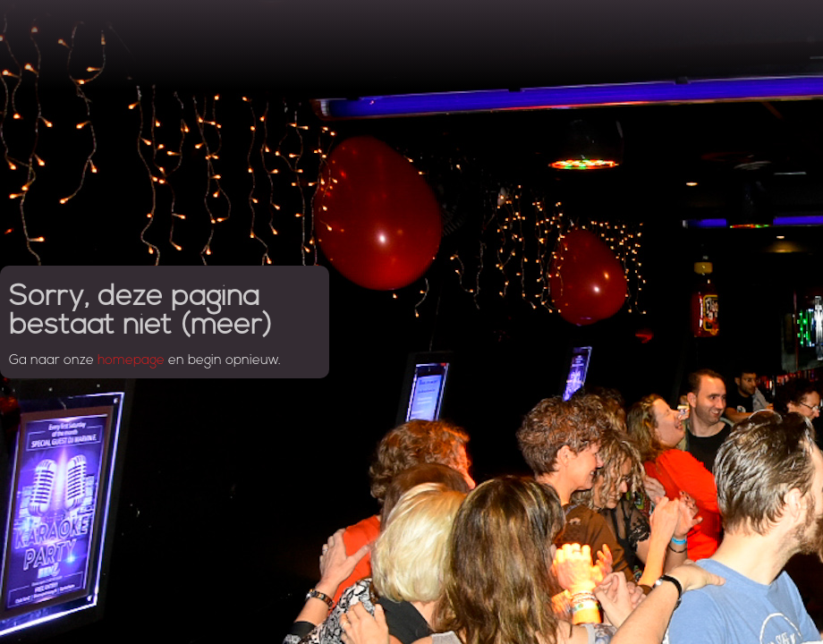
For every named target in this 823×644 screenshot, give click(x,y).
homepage (131, 361)
